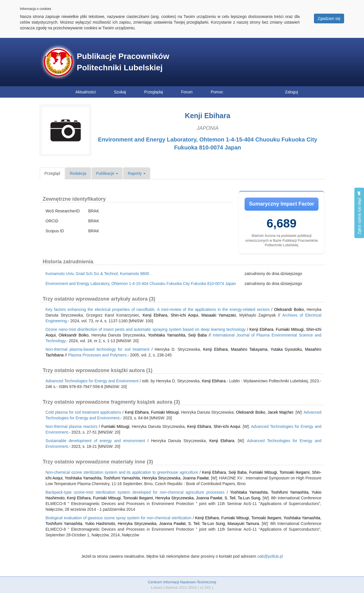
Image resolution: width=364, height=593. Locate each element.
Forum (187, 92)
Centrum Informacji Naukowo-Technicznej (182, 582)
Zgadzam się (329, 19)
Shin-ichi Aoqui (184, 315)
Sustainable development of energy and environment (95, 441)
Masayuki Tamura (243, 524)
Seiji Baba (198, 335)
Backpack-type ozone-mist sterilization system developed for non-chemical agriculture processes (135, 492)
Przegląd (52, 173)
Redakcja (78, 173)
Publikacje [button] (107, 173)
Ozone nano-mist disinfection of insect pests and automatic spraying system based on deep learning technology (146, 329)
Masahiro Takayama (249, 349)
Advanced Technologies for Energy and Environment (92, 381)
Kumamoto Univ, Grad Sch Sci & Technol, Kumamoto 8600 (97, 274)
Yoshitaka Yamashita (167, 335)
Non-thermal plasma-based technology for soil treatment (97, 349)
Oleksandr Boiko (289, 309)
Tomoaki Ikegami (295, 472)
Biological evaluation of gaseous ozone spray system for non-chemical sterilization (118, 518)
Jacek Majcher (280, 412)
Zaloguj (291, 92)
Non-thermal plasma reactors (72, 426)
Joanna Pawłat (196, 478)
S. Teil (230, 498)
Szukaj (120, 92)
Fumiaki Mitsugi (290, 329)
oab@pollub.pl (270, 556)
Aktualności (86, 92)
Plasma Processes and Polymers (97, 355)
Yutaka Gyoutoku (286, 349)
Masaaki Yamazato (219, 315)
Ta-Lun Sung (249, 498)
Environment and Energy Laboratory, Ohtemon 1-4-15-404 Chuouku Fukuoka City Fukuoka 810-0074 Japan (141, 284)
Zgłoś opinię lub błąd (359, 213)
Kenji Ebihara (155, 315)
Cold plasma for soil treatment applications (83, 412)
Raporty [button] (137, 173)
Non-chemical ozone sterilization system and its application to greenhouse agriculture (122, 472)
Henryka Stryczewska (161, 478)
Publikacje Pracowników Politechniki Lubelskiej (123, 62)
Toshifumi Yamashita (122, 478)
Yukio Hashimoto (100, 524)
